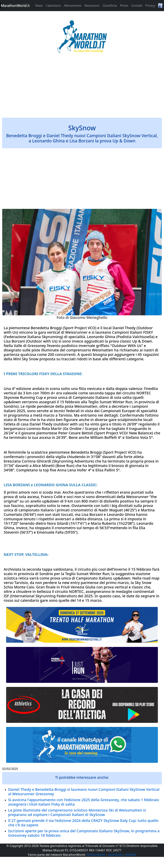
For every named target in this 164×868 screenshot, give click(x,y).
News (39, 6)
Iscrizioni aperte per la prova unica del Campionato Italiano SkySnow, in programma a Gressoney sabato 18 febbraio (84, 833)
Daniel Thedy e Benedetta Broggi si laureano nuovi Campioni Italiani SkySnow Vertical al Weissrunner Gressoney (84, 792)
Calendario (53, 6)
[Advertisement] (82, 88)
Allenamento (73, 6)
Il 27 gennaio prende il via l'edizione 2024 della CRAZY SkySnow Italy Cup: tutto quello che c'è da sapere (83, 823)
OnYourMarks (96, 855)
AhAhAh (130, 855)
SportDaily (115, 855)
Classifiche (110, 6)
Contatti (137, 6)
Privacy (150, 6)
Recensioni (92, 6)
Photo (124, 6)
